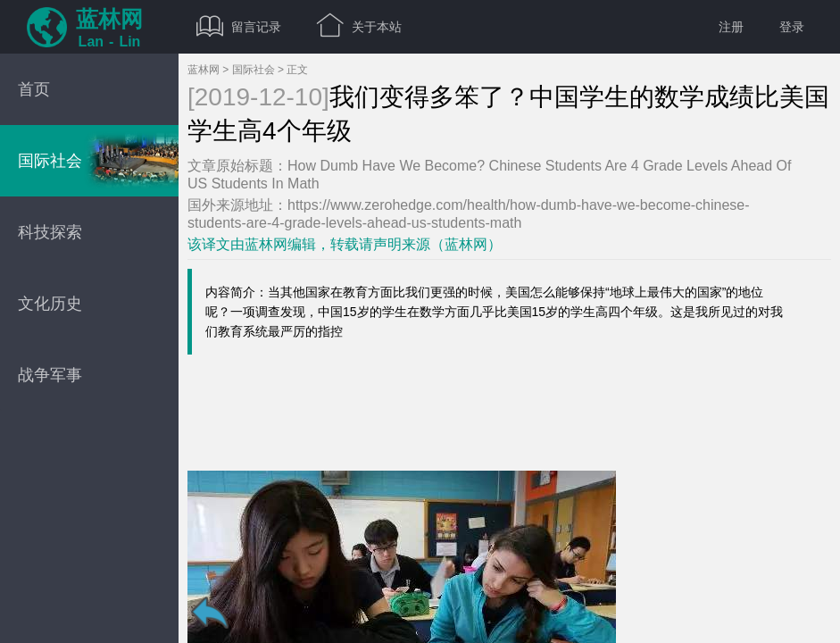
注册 (731, 27)
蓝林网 (204, 70)
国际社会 (254, 70)
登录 (792, 27)
